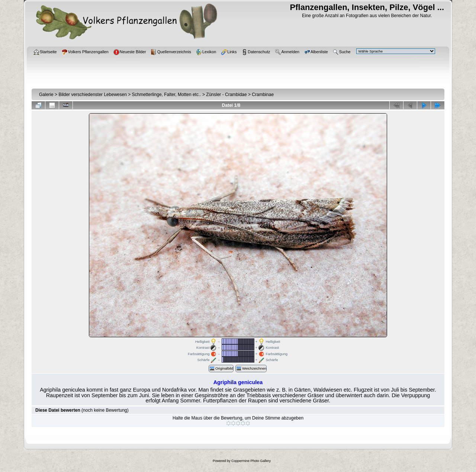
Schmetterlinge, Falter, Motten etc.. (167, 95)
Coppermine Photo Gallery (251, 461)
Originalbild (221, 369)
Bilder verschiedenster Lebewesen (92, 95)
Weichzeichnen (251, 369)
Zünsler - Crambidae (226, 95)
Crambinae (263, 95)
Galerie (46, 95)
